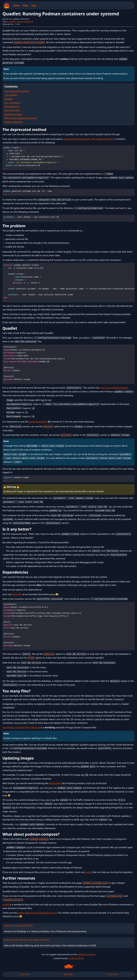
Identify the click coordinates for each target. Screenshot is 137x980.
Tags (34, 5)
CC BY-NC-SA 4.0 (76, 958)
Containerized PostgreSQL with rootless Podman (88, 139)
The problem (11, 95)
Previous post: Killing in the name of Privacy (68, 943)
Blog (25, 5)
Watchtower (55, 783)
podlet (88, 872)
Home (16, 5)
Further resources (14, 122)
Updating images (13, 114)
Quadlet (9, 99)
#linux (19, 22)
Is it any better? (12, 103)
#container (11, 22)
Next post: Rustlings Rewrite (68, 928)
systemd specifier (38, 422)
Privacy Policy (112, 974)
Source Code (24, 974)
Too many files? (12, 110)
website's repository (86, 954)
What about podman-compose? (21, 118)
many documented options (114, 388)
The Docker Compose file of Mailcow (21, 727)
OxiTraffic (17, 594)
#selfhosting (28, 22)
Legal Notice (68, 974)
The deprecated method (17, 91)
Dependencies (12, 106)
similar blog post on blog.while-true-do (37, 913)
